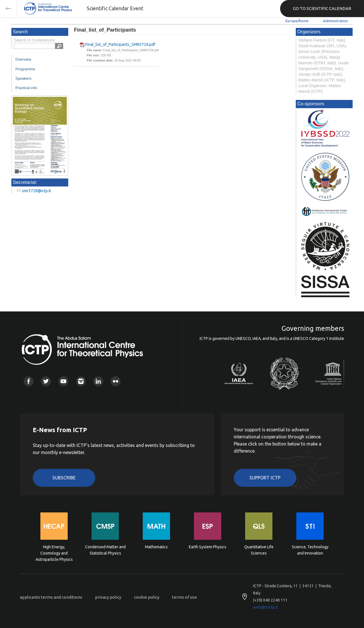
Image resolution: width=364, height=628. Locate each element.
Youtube (63, 381)
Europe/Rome (297, 21)
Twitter (46, 381)
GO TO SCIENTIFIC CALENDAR (322, 8)
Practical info (26, 88)
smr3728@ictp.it (36, 191)
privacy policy (108, 597)
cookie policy (147, 597)
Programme (25, 69)
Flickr (116, 381)
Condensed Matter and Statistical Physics (105, 550)
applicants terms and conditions (51, 597)
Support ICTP (265, 478)
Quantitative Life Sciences (259, 550)
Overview (23, 59)
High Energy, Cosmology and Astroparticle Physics (54, 553)
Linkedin (98, 381)
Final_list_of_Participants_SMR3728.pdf (120, 44)
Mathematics (156, 547)
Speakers (23, 78)
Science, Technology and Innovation (310, 550)
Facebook (29, 381)
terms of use (184, 597)
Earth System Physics (208, 547)
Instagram (81, 381)
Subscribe (64, 478)
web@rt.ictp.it (265, 607)
